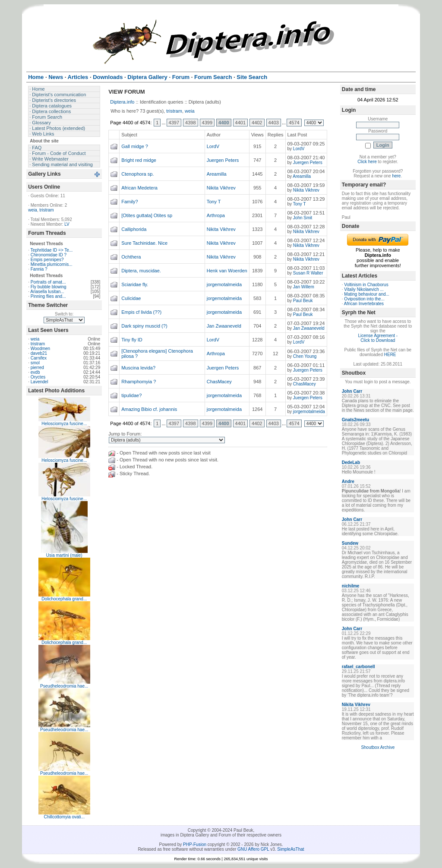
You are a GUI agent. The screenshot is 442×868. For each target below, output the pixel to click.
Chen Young (305, 356)
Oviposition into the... (364, 299)
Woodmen (40, 349)
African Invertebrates (364, 304)
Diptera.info (122, 102)
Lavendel (39, 382)
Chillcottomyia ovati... (64, 817)
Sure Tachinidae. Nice (144, 243)
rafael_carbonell (358, 667)
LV (67, 224)
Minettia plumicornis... (52, 264)
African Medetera (139, 188)
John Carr (352, 391)
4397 (174, 123)
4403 (274, 123)
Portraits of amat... (48, 282)
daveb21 (39, 353)
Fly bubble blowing (49, 287)
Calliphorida (134, 229)
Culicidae (131, 298)
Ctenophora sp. (137, 174)
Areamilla (217, 174)
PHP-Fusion (195, 844)
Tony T (214, 202)
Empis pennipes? (47, 260)
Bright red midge (139, 160)
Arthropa (216, 215)
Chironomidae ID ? (49, 255)
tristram (46, 210)
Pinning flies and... (48, 296)
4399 (207, 123)
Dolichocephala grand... (64, 599)
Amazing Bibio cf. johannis (149, 409)
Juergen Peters (223, 160)
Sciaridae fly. (135, 284)
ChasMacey (219, 382)
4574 (294, 123)
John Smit (303, 218)
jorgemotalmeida (224, 284)
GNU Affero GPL (253, 849)
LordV (213, 146)
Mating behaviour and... (367, 294)
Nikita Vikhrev (221, 188)
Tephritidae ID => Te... (52, 250)
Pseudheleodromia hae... (64, 686)
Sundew (350, 543)
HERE (390, 355)
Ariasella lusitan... (47, 292)
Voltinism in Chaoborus (366, 285)
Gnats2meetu (355, 420)
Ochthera (131, 257)
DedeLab (351, 462)
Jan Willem (304, 287)
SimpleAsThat (290, 849)
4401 (240, 123)
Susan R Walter (308, 273)
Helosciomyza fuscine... (64, 424)
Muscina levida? (138, 368)
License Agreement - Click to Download (378, 338)
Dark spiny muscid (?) (144, 326)
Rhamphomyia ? (139, 382)
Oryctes (38, 377)
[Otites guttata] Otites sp (147, 215)
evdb (35, 372)
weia (33, 210)
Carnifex (39, 358)
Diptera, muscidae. (141, 271)
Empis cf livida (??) (141, 312)
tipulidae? (131, 395)
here (396, 176)
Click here (367, 162)
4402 (257, 123)
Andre (348, 481)
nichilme (351, 586)
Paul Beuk (303, 301)
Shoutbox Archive (378, 747)
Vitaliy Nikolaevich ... (364, 289)
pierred (37, 368)
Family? (130, 202)
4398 (190, 123)
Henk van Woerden (227, 271)
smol (35, 363)
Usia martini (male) (64, 555)
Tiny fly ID (132, 340)
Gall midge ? (135, 146)
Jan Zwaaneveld (224, 326)
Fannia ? (39, 269)
